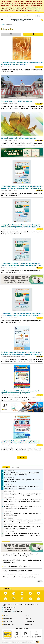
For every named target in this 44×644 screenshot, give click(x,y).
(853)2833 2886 (8, 611)
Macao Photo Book (8, 624)
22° (28, 16)
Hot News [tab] (6, 467)
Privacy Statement (30, 621)
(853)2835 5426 (18, 611)
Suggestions (28, 616)
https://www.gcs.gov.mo (10, 608)
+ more (40, 581)
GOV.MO (6, 616)
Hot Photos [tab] (16, 467)
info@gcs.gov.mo (8, 609)
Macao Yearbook (8, 621)
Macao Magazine (8, 619)
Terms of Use (28, 624)
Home (3, 24)
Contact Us (28, 619)
